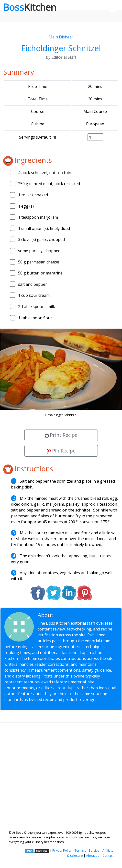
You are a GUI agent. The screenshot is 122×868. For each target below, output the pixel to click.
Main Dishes (60, 37)
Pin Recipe (61, 451)
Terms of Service (87, 850)
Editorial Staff (72, 615)
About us (93, 856)
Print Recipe (61, 435)
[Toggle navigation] (113, 9)
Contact (108, 856)
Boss (30, 7)
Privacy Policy (62, 850)
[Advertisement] (61, 765)
